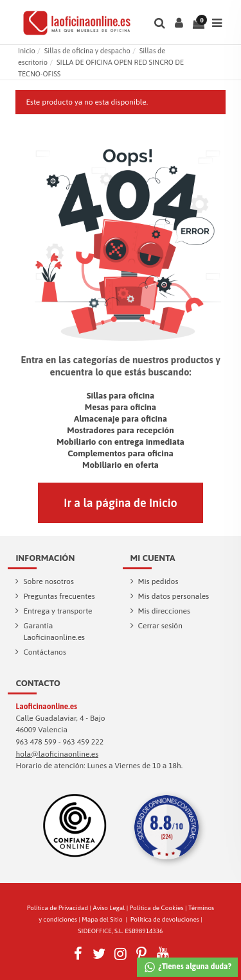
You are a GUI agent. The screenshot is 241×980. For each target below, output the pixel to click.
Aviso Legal (109, 908)
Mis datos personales (174, 596)
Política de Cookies (157, 908)
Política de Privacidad (58, 908)
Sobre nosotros (49, 581)
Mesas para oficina (121, 407)
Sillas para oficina (121, 395)
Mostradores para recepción (120, 430)
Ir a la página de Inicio (120, 503)
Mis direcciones (164, 611)
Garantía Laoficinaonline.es (54, 632)
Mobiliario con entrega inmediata (121, 442)
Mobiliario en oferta (121, 465)
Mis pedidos (158, 581)
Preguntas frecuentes (59, 596)
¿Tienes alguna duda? (187, 967)
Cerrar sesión (160, 626)
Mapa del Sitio (102, 919)
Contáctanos (45, 652)
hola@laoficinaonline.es (57, 754)
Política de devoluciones (165, 919)
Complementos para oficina (121, 453)
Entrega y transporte (58, 611)
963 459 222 (84, 742)
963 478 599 (36, 742)
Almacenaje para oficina (121, 418)
